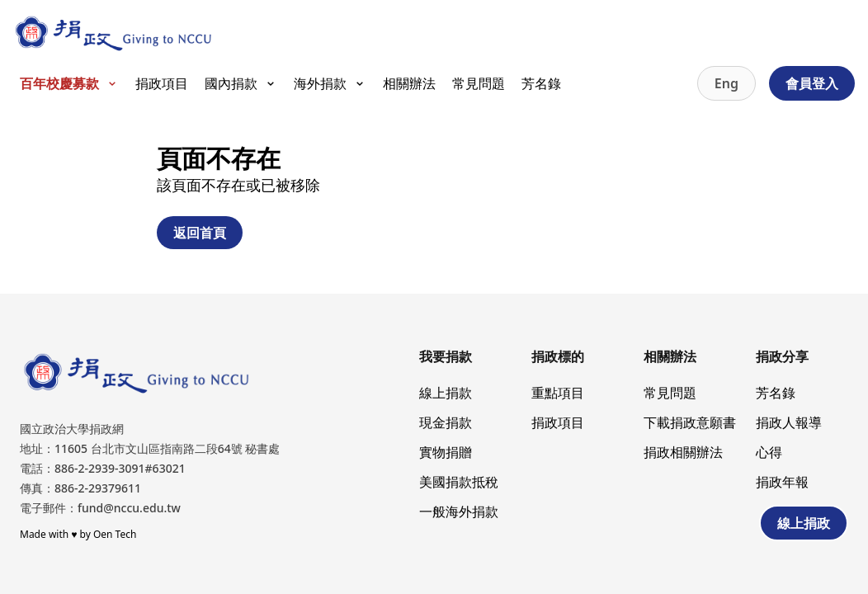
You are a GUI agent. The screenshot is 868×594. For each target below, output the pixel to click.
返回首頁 (200, 233)
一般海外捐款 (459, 511)
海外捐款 (330, 83)
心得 (769, 452)
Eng (726, 83)
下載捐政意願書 (690, 422)
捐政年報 (782, 482)
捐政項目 (162, 83)
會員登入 (812, 83)
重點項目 (558, 393)
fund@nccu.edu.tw (129, 508)
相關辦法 (409, 83)
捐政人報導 (789, 422)
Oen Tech (115, 534)
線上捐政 (804, 523)
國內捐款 (241, 83)
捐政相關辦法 (683, 452)
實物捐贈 (446, 452)
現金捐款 (446, 422)
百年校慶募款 (69, 83)
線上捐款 (446, 393)
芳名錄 (541, 83)
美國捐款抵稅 (459, 482)
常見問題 (479, 83)
